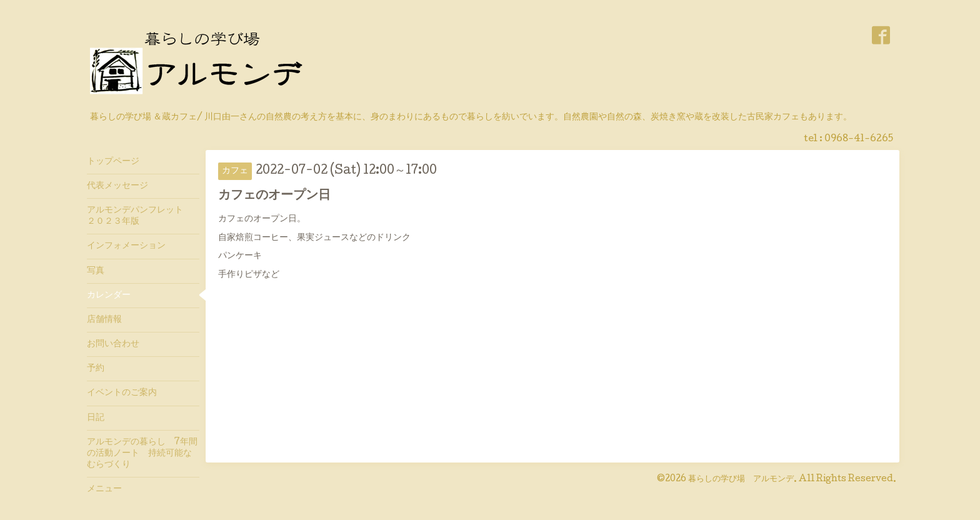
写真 (96, 271)
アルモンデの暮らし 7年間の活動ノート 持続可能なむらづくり (142, 454)
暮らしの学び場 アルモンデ (741, 479)
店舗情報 (104, 320)
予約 (96, 369)
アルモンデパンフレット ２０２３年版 (139, 216)
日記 (96, 418)
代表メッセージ (122, 186)
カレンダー (109, 296)
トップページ (113, 162)
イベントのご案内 (122, 393)
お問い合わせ (113, 344)
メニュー (104, 489)
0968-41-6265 (859, 139)
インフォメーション (126, 246)
